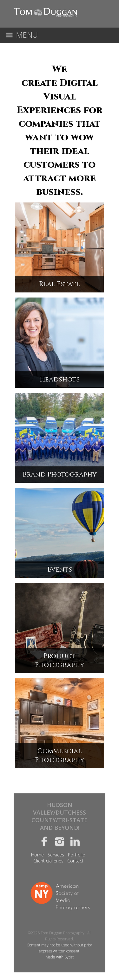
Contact (75, 861)
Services (56, 855)
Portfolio (77, 855)
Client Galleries (48, 861)
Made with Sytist (60, 957)
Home (37, 855)
